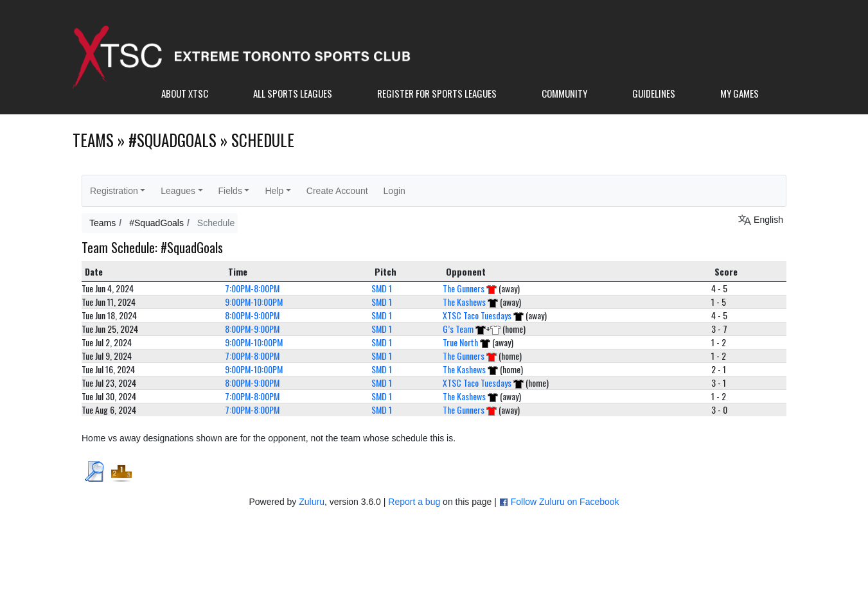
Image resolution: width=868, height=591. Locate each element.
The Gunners (464, 288)
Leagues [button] (178, 191)
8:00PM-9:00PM (252, 315)
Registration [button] (114, 191)
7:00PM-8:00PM (252, 288)
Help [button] (274, 191)
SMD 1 (382, 288)
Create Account (337, 191)
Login (394, 191)
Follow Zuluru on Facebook (565, 502)
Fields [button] (230, 191)
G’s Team (458, 329)
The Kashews (464, 302)
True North (460, 342)
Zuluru (312, 502)
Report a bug (414, 502)
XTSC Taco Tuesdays (477, 315)
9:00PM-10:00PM (254, 302)
